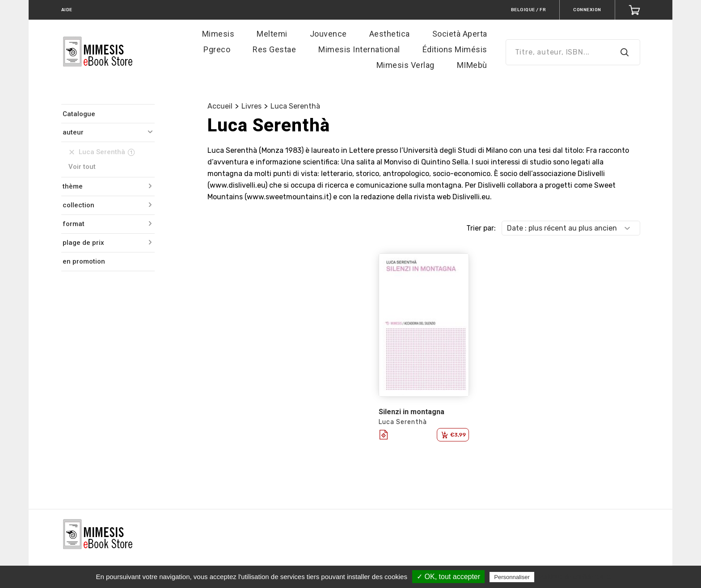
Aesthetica (390, 34)
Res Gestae (274, 49)
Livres (251, 106)
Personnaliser (512, 577)
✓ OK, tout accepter (448, 577)
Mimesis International (359, 49)
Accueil (220, 106)
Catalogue (79, 114)
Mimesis (218, 34)
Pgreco (217, 49)
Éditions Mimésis (455, 49)
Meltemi (272, 34)
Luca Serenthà (295, 106)
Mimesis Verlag (405, 65)
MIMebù (472, 65)
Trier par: (481, 228)
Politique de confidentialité (575, 577)
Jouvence (328, 34)
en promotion (84, 261)
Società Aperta (460, 34)
